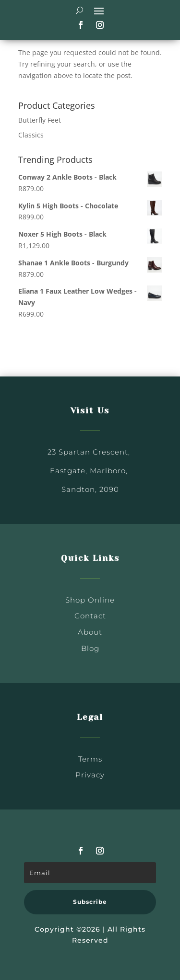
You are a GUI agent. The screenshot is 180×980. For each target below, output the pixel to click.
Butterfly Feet (40, 120)
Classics (31, 135)
